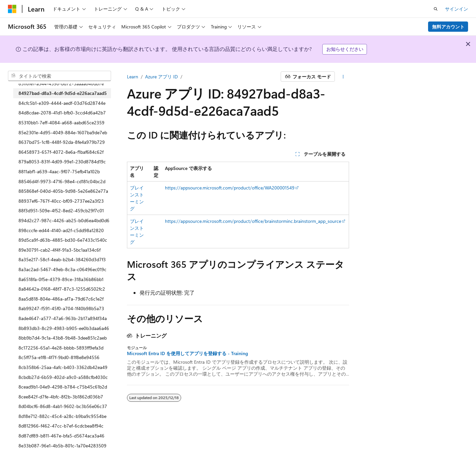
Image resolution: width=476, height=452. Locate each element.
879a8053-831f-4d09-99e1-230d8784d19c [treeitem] (62, 162)
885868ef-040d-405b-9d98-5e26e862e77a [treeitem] (63, 191)
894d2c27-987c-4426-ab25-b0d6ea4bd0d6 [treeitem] (64, 220)
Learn (133, 77)
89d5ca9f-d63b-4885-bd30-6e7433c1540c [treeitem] (63, 240)
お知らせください (345, 49)
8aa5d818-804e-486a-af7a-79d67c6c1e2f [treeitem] (61, 299)
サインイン (456, 9)
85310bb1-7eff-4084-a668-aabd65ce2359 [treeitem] (61, 123)
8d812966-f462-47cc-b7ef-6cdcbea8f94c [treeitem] (61, 426)
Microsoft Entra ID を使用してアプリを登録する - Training (187, 353)
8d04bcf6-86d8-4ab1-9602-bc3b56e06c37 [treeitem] (63, 406)
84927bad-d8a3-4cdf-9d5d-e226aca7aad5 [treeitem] (63, 93)
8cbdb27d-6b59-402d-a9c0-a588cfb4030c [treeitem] (63, 377)
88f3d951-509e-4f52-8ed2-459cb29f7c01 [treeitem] (61, 210)
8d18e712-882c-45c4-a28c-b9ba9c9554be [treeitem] (62, 416)
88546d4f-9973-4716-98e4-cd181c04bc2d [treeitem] (62, 181)
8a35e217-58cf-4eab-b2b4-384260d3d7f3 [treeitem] (62, 259)
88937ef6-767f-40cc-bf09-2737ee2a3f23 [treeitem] (61, 201)
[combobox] (59, 76)
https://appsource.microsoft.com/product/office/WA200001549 (230, 188)
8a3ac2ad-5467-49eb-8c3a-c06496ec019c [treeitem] (62, 269)
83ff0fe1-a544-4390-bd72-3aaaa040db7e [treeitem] (61, 83)
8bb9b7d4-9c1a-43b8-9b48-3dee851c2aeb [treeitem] (63, 338)
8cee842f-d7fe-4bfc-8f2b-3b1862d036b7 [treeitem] (61, 397)
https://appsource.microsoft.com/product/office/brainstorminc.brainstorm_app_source (253, 221)
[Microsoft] (12, 9)
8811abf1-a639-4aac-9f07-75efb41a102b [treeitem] (59, 171)
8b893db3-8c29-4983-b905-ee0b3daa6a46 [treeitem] (64, 328)
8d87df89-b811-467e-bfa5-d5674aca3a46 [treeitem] (61, 436)
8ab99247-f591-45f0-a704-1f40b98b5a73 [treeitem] (61, 308)
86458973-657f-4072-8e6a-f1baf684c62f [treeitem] (61, 152)
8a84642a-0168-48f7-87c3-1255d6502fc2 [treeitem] (62, 289)
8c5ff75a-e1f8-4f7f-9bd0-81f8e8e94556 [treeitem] (59, 357)
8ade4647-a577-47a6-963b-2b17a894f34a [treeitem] (63, 318)
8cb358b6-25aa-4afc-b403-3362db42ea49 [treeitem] (63, 367)
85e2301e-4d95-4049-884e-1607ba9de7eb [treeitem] (63, 132)
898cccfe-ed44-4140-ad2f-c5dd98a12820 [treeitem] (61, 230)
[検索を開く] (436, 9)
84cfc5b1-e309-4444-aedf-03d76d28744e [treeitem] (62, 103)
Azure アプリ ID (161, 77)
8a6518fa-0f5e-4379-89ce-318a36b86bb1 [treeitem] (61, 279)
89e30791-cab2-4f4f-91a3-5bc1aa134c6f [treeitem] (59, 250)
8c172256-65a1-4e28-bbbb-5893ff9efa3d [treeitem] (61, 348)
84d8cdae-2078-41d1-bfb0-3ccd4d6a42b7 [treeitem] (62, 113)
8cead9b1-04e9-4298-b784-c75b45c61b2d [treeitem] (63, 387)
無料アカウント (448, 27)
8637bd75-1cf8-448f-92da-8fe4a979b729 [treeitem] (62, 142)
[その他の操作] (343, 77)
